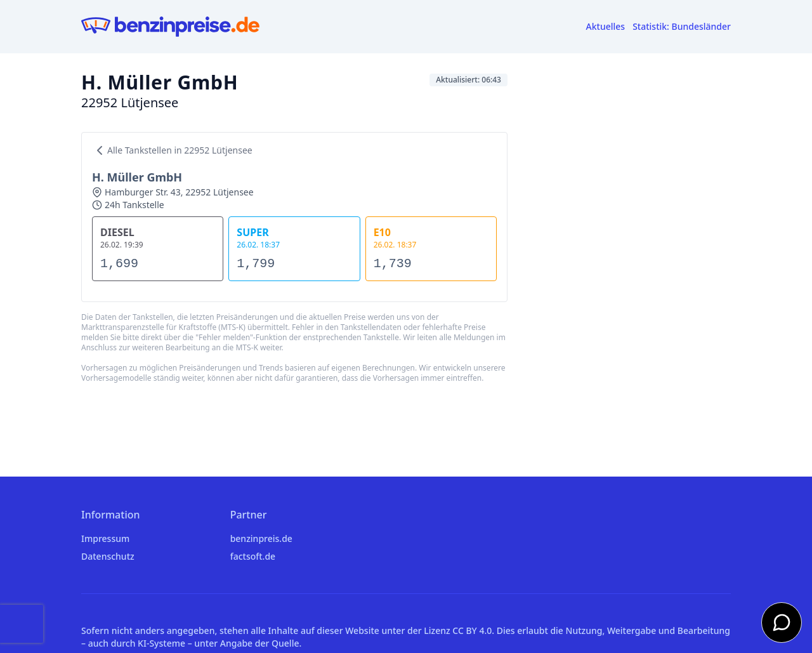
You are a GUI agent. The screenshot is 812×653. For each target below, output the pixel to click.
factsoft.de (253, 556)
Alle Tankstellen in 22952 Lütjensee (172, 150)
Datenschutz (108, 556)
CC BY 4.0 (472, 630)
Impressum (105, 538)
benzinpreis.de (261, 538)
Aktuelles (606, 26)
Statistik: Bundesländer (682, 26)
